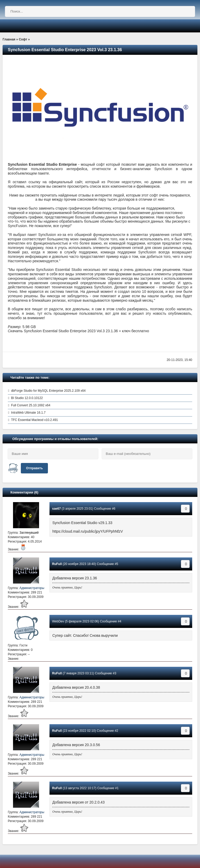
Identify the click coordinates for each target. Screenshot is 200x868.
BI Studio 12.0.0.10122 (27, 398)
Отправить (34, 468)
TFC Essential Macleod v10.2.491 (34, 420)
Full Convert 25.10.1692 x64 (31, 405)
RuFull (57, 564)
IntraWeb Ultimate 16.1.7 (28, 413)
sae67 (56, 509)
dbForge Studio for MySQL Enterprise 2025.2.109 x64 (48, 391)
